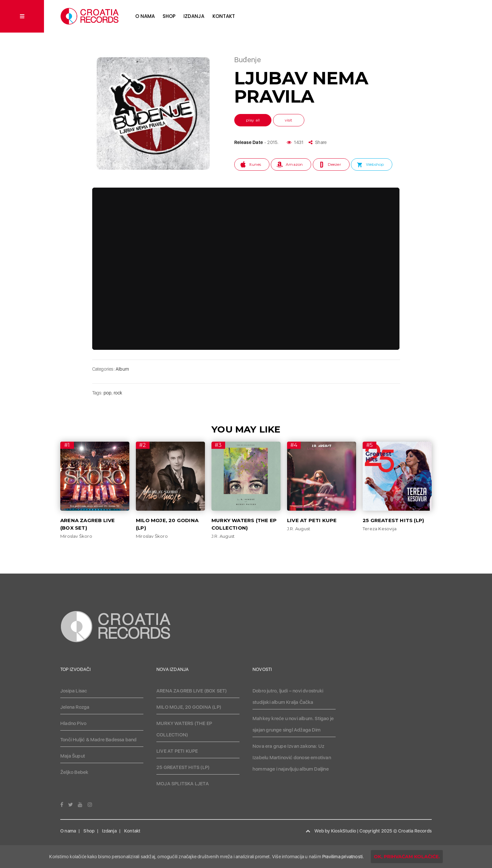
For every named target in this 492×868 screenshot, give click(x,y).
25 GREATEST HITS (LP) (393, 520)
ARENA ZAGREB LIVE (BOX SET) (192, 691)
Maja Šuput (73, 756)
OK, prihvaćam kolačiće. (407, 857)
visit (289, 120)
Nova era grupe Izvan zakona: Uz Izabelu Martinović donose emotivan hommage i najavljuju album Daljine (292, 758)
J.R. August (223, 536)
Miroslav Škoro (76, 536)
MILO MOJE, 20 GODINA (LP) (189, 707)
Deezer (334, 164)
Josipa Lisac (74, 691)
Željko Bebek (74, 772)
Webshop (375, 164)
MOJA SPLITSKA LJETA (183, 784)
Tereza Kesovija (380, 529)
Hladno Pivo (73, 723)
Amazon (294, 164)
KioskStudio (344, 831)
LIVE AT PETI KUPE (312, 520)
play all (253, 120)
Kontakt (224, 16)
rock (118, 393)
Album (122, 369)
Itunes (255, 164)
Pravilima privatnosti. (343, 857)
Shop (169, 16)
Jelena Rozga (75, 707)
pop (108, 393)
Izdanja (194, 16)
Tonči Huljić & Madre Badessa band (99, 740)
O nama (145, 16)
